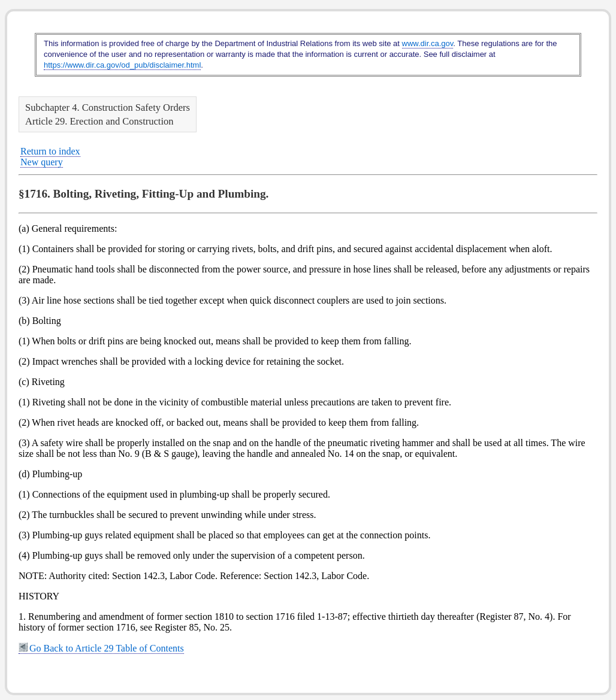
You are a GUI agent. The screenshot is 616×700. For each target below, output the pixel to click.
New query (42, 162)
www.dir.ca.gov (428, 43)
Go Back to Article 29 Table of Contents (101, 648)
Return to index (50, 151)
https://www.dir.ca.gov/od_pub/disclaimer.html (122, 65)
